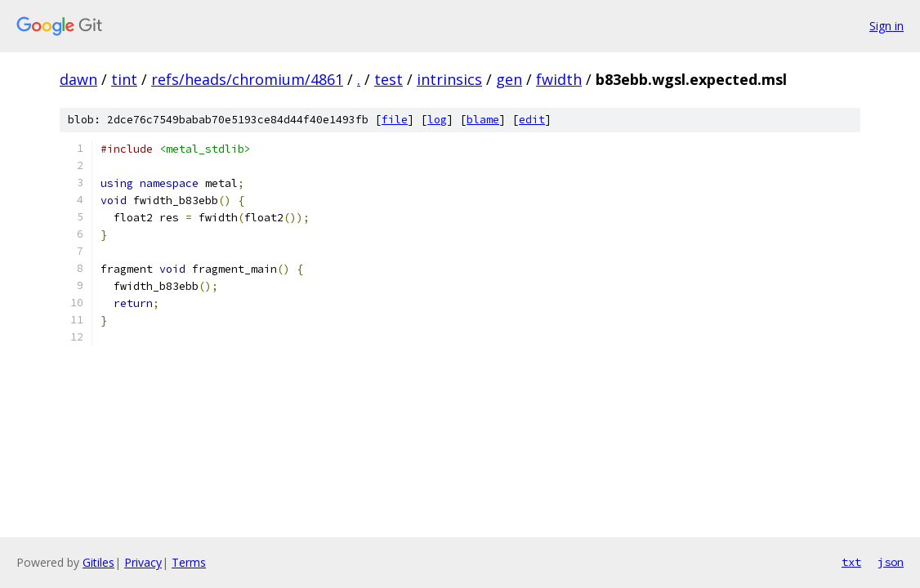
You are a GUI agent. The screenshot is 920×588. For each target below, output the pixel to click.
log (437, 120)
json (891, 562)
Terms (189, 562)
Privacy (143, 562)
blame (483, 120)
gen (509, 79)
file (395, 120)
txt (851, 562)
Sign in (887, 26)
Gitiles (98, 562)
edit (532, 120)
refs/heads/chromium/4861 (247, 79)
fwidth (559, 79)
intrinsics (449, 79)
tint (124, 79)
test (389, 79)
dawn (78, 79)
